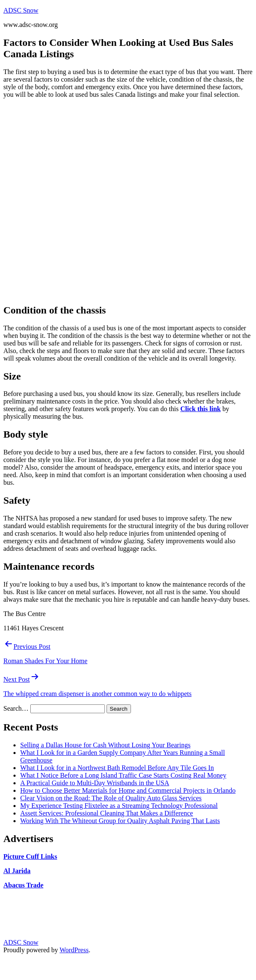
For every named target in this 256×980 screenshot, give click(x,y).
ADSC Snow (21, 10)
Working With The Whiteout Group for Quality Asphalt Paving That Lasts (120, 821)
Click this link (200, 409)
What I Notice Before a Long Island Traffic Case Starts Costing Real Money (123, 775)
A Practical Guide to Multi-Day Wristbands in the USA (95, 783)
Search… (16, 708)
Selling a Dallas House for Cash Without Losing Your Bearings (105, 745)
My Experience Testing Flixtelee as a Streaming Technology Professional (119, 806)
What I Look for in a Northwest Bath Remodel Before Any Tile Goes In (117, 768)
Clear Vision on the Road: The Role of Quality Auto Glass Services (111, 798)
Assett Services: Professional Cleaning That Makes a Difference (107, 813)
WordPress (74, 950)
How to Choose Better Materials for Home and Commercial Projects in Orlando (128, 790)
